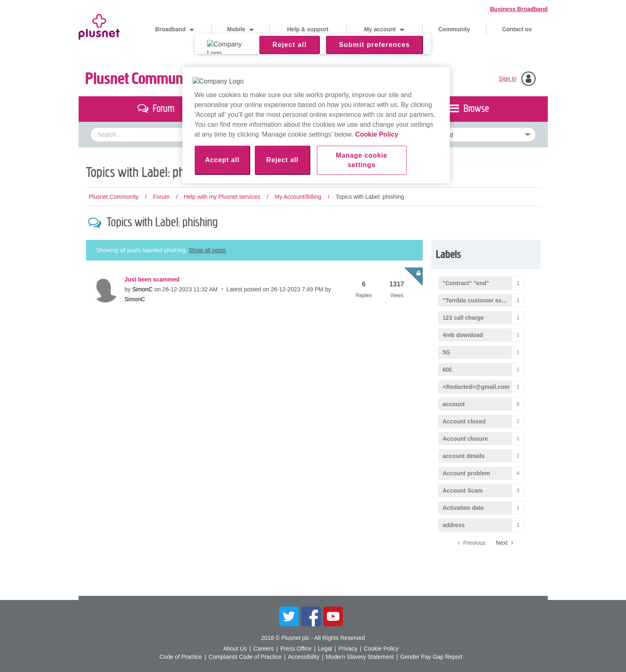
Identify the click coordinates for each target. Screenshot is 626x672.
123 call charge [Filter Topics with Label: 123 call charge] (463, 318)
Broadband (171, 29)
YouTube (333, 616)
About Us (235, 649)
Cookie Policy (381, 649)
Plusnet (99, 25)
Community (454, 29)
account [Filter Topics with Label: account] (454, 404)
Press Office (296, 649)
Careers (264, 649)
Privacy (348, 649)
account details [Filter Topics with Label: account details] (464, 456)
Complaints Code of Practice (245, 657)
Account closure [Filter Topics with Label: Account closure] (465, 439)
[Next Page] (505, 543)
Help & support (308, 29)
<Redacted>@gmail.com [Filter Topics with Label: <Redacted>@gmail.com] (476, 387)
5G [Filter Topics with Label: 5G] (447, 352)
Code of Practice (181, 657)
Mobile (237, 29)
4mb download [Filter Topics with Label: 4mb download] (463, 335)
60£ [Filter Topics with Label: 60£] (448, 370)
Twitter (289, 616)
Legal (325, 649)
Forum (161, 197)
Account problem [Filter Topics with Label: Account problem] (467, 473)
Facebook (311, 616)
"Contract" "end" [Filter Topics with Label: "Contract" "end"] (466, 283)
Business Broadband (519, 9)
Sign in (508, 79)
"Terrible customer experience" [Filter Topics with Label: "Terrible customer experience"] (484, 300)
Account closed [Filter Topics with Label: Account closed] (464, 421)
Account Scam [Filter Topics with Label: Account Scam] (463, 491)
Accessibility (303, 657)
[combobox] (237, 135)
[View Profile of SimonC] (142, 289)
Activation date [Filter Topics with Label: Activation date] (463, 508)
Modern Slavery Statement (360, 657)
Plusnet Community (142, 79)
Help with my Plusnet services (222, 197)
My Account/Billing (298, 197)
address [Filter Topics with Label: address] (454, 525)
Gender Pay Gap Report (432, 657)
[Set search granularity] (468, 135)
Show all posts (207, 250)
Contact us (517, 29)
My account (381, 29)
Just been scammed (152, 279)
